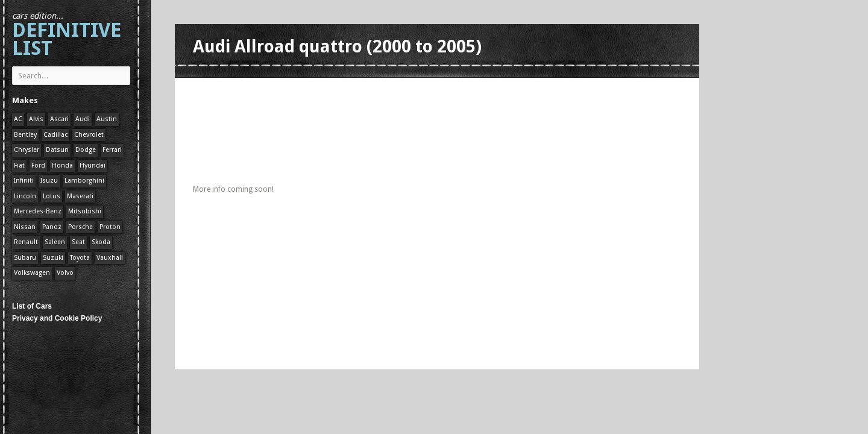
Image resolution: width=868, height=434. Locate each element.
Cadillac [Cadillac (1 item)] (55, 135)
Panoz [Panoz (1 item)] (52, 227)
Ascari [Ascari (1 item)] (59, 119)
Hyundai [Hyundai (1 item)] (93, 165)
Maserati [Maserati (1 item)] (80, 196)
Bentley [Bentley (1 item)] (25, 135)
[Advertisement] (412, 92)
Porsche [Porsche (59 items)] (80, 227)
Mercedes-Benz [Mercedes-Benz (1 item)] (38, 211)
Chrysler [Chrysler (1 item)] (27, 150)
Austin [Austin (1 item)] (107, 119)
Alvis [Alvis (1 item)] (36, 119)
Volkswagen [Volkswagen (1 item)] (32, 273)
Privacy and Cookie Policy (57, 318)
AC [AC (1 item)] (18, 119)
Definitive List (67, 35)
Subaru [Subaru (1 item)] (25, 258)
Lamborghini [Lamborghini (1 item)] (84, 181)
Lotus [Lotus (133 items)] (52, 196)
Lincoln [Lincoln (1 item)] (25, 196)
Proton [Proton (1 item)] (110, 227)
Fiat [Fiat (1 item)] (19, 165)
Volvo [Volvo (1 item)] (65, 273)
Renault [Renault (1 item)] (26, 242)
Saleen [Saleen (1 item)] (55, 242)
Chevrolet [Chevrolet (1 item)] (89, 135)
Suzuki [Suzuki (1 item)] (53, 258)
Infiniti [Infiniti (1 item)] (24, 181)
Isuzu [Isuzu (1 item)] (49, 181)
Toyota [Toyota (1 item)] (80, 258)
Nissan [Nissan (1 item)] (25, 227)
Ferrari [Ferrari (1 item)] (112, 150)
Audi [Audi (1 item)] (83, 119)
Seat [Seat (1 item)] (78, 242)
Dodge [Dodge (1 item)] (86, 150)
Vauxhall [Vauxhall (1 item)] (110, 258)
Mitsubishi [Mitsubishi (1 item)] (85, 211)
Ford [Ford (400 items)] (38, 165)
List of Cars (32, 306)
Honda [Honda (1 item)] (62, 165)
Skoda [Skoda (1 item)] (101, 242)
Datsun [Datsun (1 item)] (57, 150)
